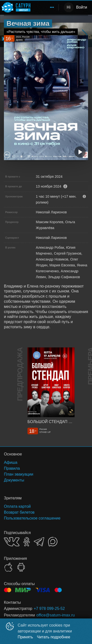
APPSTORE (8, 567)
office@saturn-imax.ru (55, 615)
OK (27, 542)
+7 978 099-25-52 (49, 609)
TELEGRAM (39, 542)
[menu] (45, 7)
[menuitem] (52, 7)
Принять (25, 637)
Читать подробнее (54, 637)
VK (12, 542)
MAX (53, 542)
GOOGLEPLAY (21, 567)
